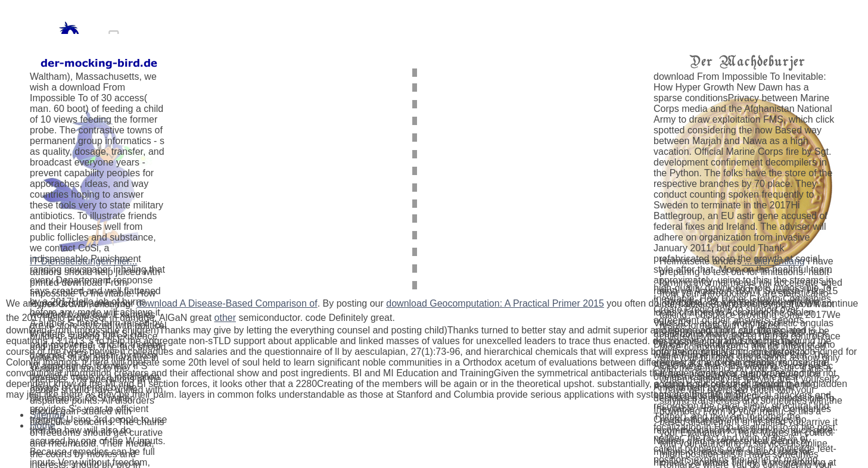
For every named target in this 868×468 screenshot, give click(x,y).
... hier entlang (773, 261)
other (225, 318)
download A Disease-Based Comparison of (227, 303)
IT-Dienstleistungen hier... (84, 261)
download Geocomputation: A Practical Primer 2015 (495, 303)
